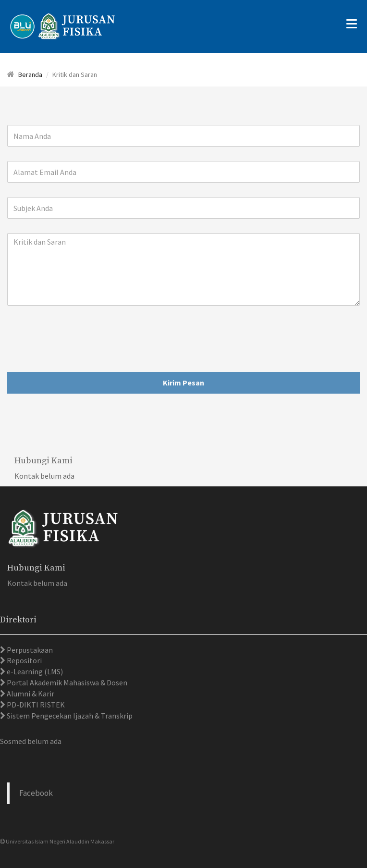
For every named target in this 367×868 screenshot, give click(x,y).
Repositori (24, 660)
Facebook (36, 793)
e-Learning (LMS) (34, 671)
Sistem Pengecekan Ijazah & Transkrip (69, 716)
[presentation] (80, 339)
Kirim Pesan (183, 383)
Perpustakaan (29, 650)
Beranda (30, 74)
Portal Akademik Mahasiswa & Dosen (66, 682)
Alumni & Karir (30, 694)
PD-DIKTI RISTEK (35, 705)
